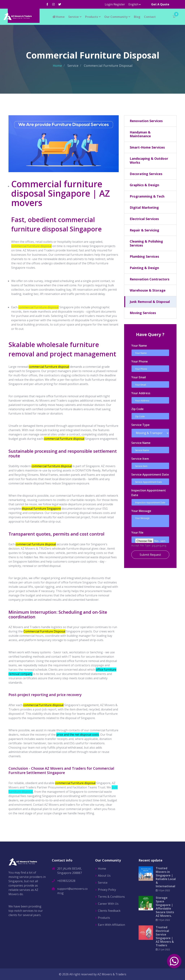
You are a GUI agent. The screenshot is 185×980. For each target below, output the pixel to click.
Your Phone (140, 361)
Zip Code (137, 409)
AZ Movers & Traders (112, 974)
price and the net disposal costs (78, 735)
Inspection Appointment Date (149, 493)
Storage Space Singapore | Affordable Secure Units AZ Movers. (165, 907)
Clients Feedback (109, 911)
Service (74, 17)
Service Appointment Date (150, 475)
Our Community (116, 17)
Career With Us (108, 904)
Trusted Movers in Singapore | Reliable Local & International (166, 877)
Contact (150, 17)
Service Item (140, 459)
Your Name (139, 346)
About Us (104, 876)
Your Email (139, 377)
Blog (137, 17)
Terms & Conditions (111, 897)
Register (119, 4)
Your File (137, 532)
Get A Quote (160, 4)
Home (58, 17)
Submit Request (150, 555)
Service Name (141, 443)
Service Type (140, 425)
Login (109, 4)
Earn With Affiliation (111, 925)
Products (92, 17)
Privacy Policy (107, 890)
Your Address (141, 393)
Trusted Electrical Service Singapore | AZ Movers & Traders (165, 936)
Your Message (141, 511)
